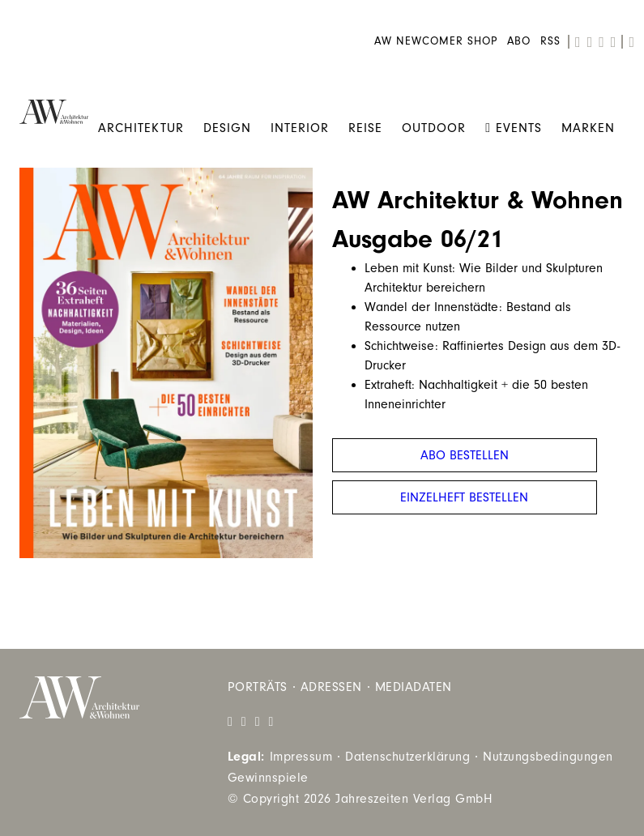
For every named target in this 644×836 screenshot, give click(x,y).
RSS (550, 41)
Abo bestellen (465, 455)
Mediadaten (414, 687)
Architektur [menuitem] (141, 128)
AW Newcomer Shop (436, 41)
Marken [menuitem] (588, 128)
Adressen (331, 687)
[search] (631, 42)
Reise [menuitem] (365, 128)
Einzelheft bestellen (464, 497)
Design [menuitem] (227, 128)
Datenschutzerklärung (407, 757)
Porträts (258, 687)
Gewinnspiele (268, 778)
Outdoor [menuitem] (434, 128)
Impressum (301, 757)
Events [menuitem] (514, 128)
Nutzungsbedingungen (548, 757)
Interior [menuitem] (300, 128)
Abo (519, 41)
